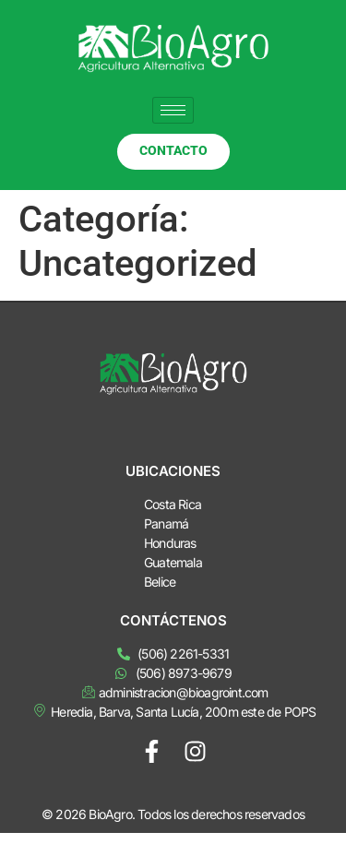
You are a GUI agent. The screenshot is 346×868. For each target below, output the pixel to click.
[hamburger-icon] (173, 110)
